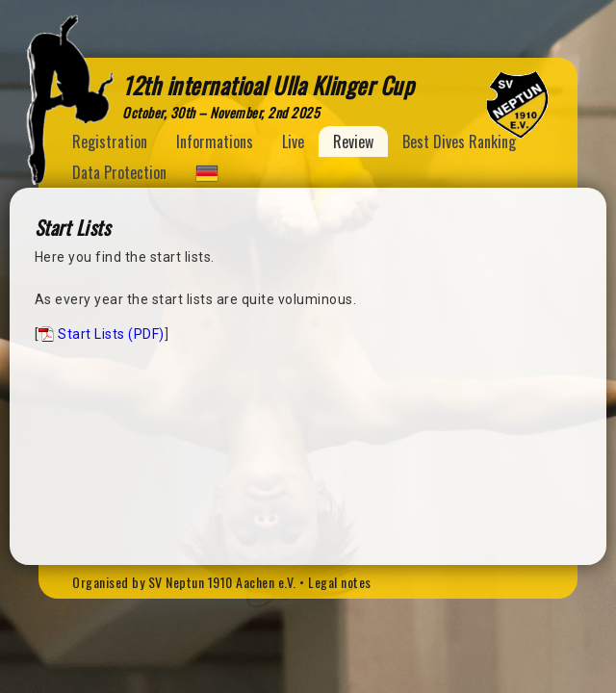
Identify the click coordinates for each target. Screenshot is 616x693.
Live (293, 141)
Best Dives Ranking (459, 141)
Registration (110, 141)
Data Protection (119, 172)
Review (353, 141)
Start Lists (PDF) (111, 334)
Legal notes (340, 582)
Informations (215, 141)
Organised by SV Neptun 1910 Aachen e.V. (184, 582)
